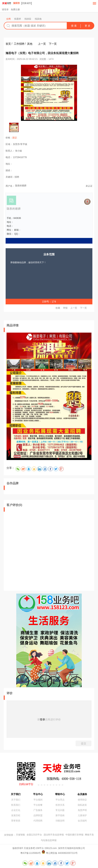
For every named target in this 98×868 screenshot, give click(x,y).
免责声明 (82, 810)
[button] (36, 785)
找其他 (38, 19)
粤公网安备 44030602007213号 (62, 853)
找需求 (18, 19)
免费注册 (15, 10)
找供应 (28, 19)
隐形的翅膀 (21, 186)
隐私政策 (82, 805)
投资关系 (60, 805)
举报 (65, 308)
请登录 (5, 10)
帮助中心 (60, 794)
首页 (8, 44)
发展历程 (16, 815)
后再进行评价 (53, 719)
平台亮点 (60, 800)
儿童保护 (82, 815)
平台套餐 (38, 805)
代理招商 (38, 821)
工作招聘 (19, 44)
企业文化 (16, 810)
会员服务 (82, 794)
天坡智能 (20, 835)
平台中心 (38, 794)
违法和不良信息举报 (54, 835)
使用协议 (82, 800)
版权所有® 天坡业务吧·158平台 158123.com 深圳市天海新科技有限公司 (49, 848)
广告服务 (38, 810)
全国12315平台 (34, 835)
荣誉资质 (16, 821)
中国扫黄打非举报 (74, 835)
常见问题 (60, 810)
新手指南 (60, 815)
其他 (30, 44)
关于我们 (16, 794)
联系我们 (16, 805)
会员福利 (82, 821)
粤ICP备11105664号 (31, 853)
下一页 (53, 44)
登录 (42, 719)
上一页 (42, 44)
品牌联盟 (38, 815)
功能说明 (60, 821)
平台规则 (38, 800)
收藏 (58, 308)
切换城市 (27, 3)
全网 (8, 19)
